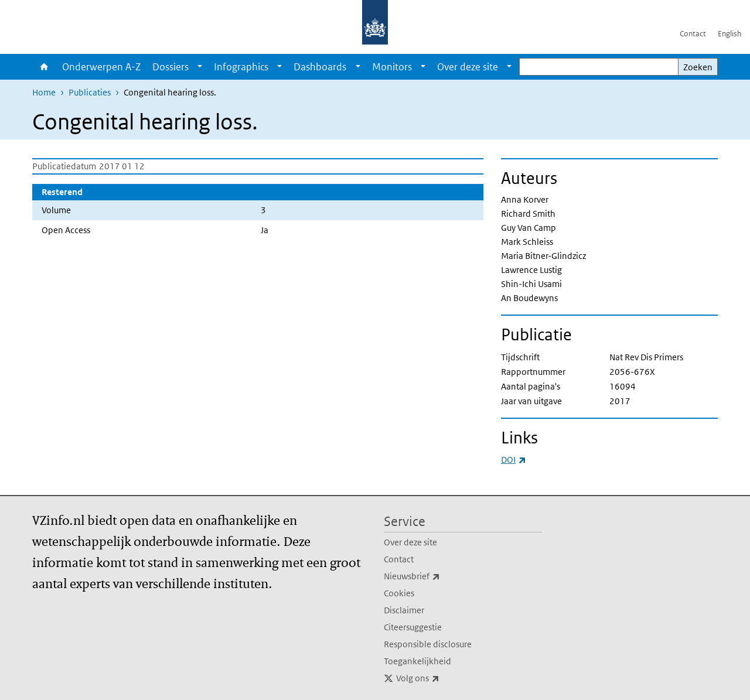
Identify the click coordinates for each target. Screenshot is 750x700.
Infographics (241, 67)
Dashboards (320, 67)
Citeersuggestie (413, 627)
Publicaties (90, 92)
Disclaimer (404, 610)
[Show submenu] (200, 67)
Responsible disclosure (428, 644)
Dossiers (171, 67)
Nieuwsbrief (438, 576)
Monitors (392, 67)
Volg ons (444, 678)
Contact (693, 34)
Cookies (399, 593)
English (729, 34)
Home (44, 67)
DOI (514, 460)
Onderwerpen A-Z (101, 67)
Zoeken (698, 67)
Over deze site (468, 67)
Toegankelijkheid (417, 661)
